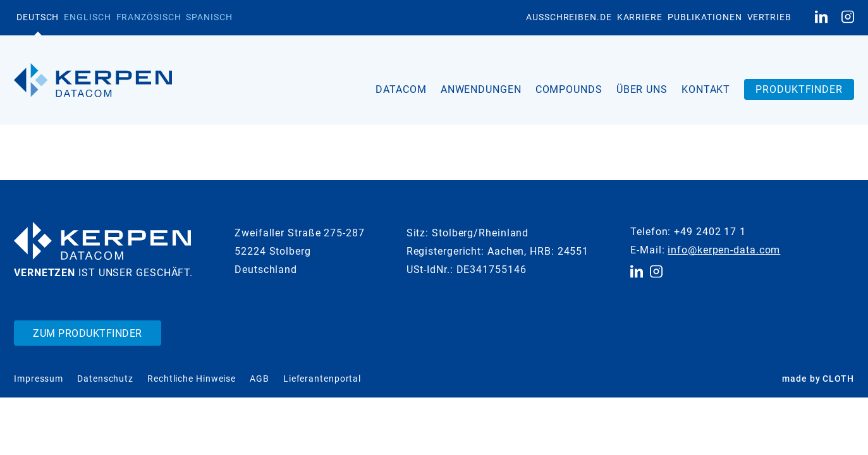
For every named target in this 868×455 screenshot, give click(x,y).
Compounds (569, 89)
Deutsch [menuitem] (38, 17)
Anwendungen (481, 89)
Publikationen (705, 17)
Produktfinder (799, 89)
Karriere (640, 17)
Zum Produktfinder (88, 333)
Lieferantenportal (322, 379)
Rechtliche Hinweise (192, 379)
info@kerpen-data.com (724, 250)
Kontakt (706, 89)
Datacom (401, 89)
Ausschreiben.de (569, 17)
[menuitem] (38, 18)
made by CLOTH (818, 379)
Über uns (642, 89)
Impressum (39, 379)
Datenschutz (105, 379)
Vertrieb (769, 17)
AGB (260, 379)
